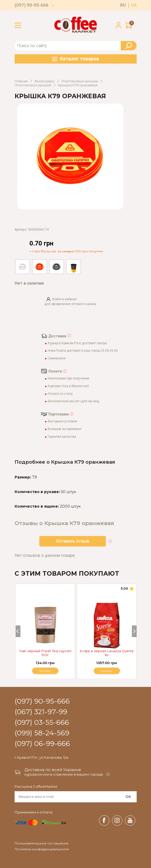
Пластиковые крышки (80, 81)
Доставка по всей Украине (53, 770)
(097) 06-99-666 (42, 744)
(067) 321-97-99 (41, 712)
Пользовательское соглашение (42, 843)
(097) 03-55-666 (42, 723)
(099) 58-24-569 (42, 733)
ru (123, 5)
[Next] (134, 631)
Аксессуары (44, 81)
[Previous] (18, 631)
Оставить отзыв (73, 541)
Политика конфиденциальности (42, 849)
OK (128, 797)
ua (134, 5)
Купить (107, 671)
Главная (21, 81)
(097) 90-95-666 (32, 5)
